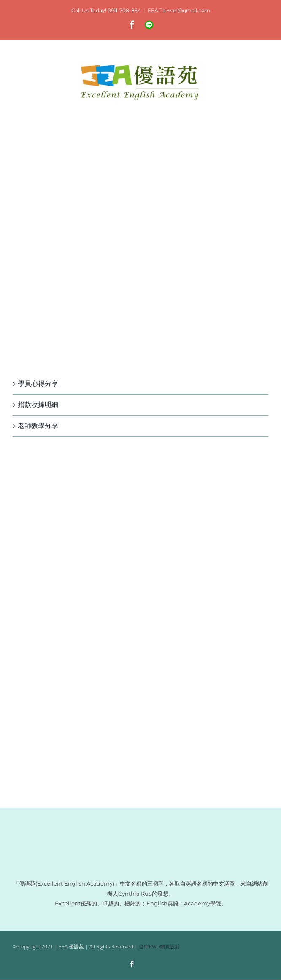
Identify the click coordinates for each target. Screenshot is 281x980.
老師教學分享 (38, 426)
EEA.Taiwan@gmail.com (179, 10)
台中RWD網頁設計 (159, 946)
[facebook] (132, 964)
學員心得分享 (38, 384)
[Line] (148, 965)
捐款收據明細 (38, 405)
